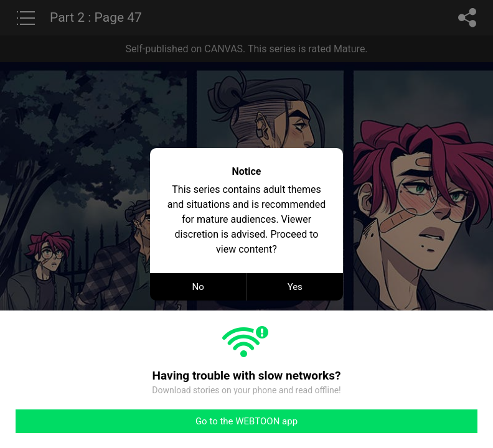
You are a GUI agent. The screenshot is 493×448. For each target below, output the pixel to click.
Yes (295, 287)
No (198, 287)
